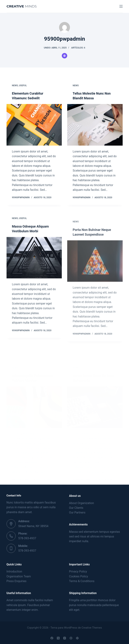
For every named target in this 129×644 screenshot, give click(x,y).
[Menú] (121, 6)
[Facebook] (52, 638)
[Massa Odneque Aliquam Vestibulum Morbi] (34, 273)
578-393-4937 (27, 538)
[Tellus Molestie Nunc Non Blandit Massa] (95, 126)
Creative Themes (92, 628)
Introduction (14, 572)
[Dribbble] (71, 638)
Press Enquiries (17, 581)
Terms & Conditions (82, 581)
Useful (23, 85)
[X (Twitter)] (58, 638)
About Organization (81, 503)
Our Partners (77, 513)
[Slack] (77, 638)
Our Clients (76, 508)
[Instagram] (65, 638)
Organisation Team (19, 576)
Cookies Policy (78, 576)
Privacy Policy (78, 572)
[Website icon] (64, 56)
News (15, 85)
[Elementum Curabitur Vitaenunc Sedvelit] (34, 125)
